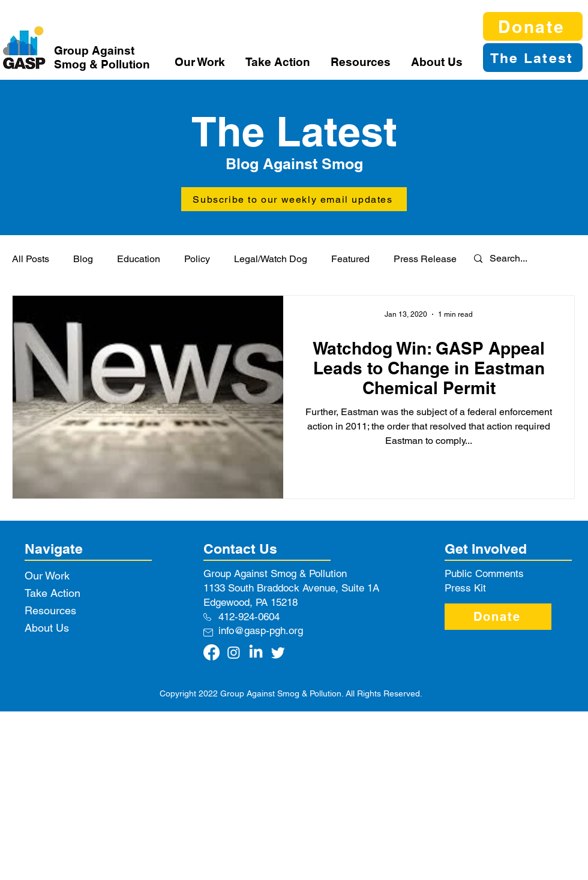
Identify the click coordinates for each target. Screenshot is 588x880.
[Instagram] (234, 652)
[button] (201, 62)
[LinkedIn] (256, 652)
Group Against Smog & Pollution (102, 57)
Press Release (425, 259)
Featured (350, 259)
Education (139, 259)
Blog (83, 259)
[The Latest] (533, 58)
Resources (50, 610)
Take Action (52, 593)
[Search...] (517, 259)
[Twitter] (278, 652)
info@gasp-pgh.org (261, 630)
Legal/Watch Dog (271, 259)
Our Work (47, 576)
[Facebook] (211, 652)
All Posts (31, 259)
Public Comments (484, 573)
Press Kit (465, 588)
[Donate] (533, 26)
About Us (47, 628)
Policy (197, 259)
